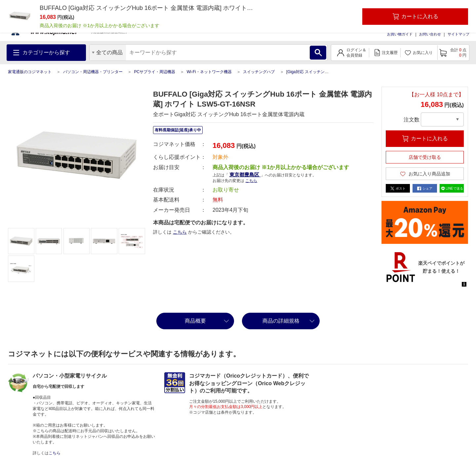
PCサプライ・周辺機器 (155, 72)
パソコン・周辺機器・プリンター (93, 72)
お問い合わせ (430, 34)
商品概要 (195, 321)
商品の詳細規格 (281, 321)
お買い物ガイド (400, 34)
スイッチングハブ (259, 72)
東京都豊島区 (245, 175)
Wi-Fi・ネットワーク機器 (209, 72)
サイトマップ (458, 34)
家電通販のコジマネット (30, 72)
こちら (251, 181)
